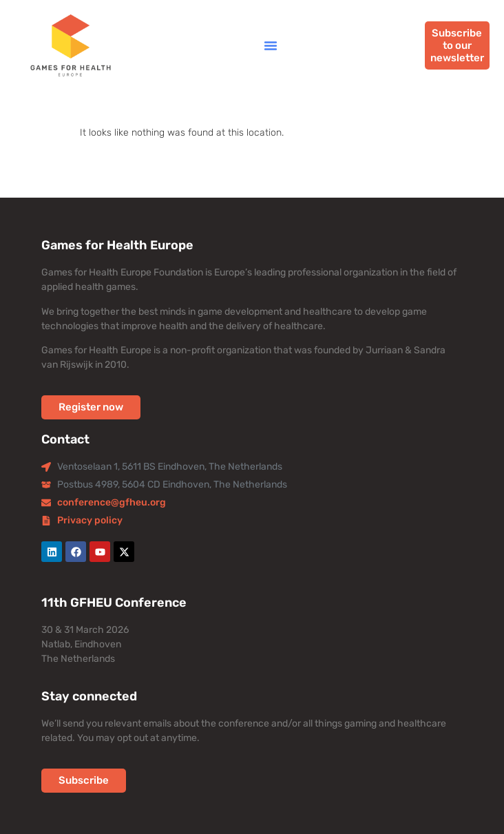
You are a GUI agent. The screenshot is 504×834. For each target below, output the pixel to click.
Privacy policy (90, 520)
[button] (271, 45)
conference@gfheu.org (112, 502)
